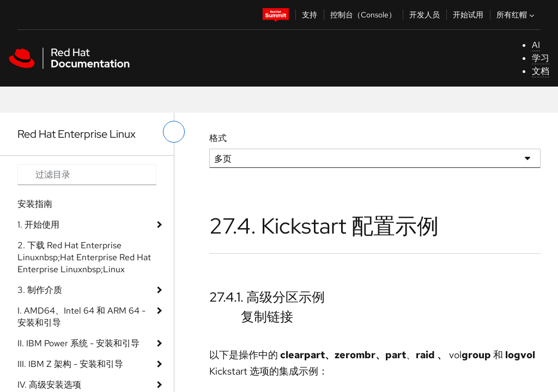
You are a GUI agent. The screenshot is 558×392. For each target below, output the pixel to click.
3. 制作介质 (40, 290)
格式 (218, 138)
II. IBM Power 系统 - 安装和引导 (78, 343)
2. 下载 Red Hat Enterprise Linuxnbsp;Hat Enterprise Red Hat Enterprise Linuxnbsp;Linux (84, 257)
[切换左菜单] (174, 132)
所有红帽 (517, 15)
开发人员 (424, 15)
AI (536, 45)
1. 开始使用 (38, 225)
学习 (541, 58)
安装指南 (35, 204)
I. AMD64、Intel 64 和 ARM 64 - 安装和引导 (81, 317)
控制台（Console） (363, 15)
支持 (310, 15)
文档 (541, 71)
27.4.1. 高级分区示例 (267, 297)
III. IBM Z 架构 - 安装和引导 (70, 364)
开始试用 (468, 15)
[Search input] (87, 175)
